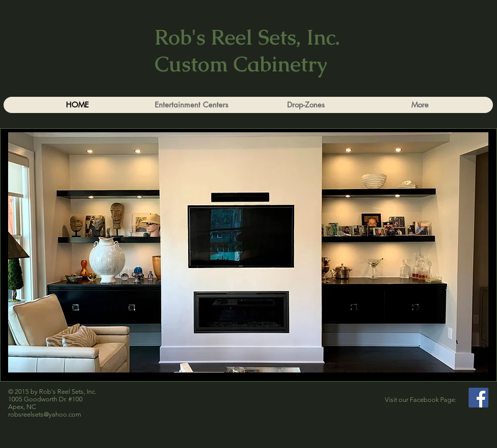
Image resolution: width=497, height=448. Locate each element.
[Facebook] (478, 398)
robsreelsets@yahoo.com (45, 414)
